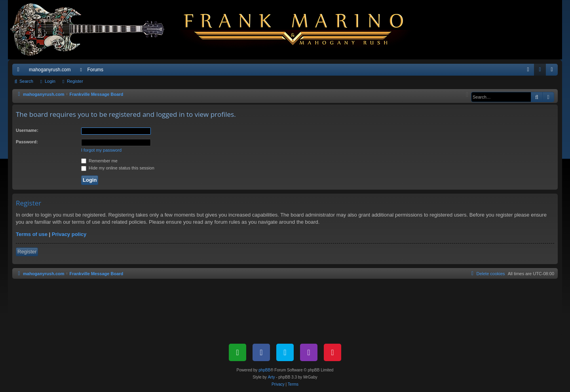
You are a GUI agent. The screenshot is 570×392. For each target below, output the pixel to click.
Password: (27, 142)
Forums (95, 70)
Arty (272, 377)
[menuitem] (528, 70)
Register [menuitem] (554, 71)
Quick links (20, 71)
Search (26, 81)
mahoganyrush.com (50, 70)
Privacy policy (69, 234)
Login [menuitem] (542, 71)
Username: (27, 130)
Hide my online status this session (118, 168)
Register (75, 81)
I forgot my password (101, 150)
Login (50, 81)
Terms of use (32, 234)
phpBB (264, 370)
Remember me (99, 161)
